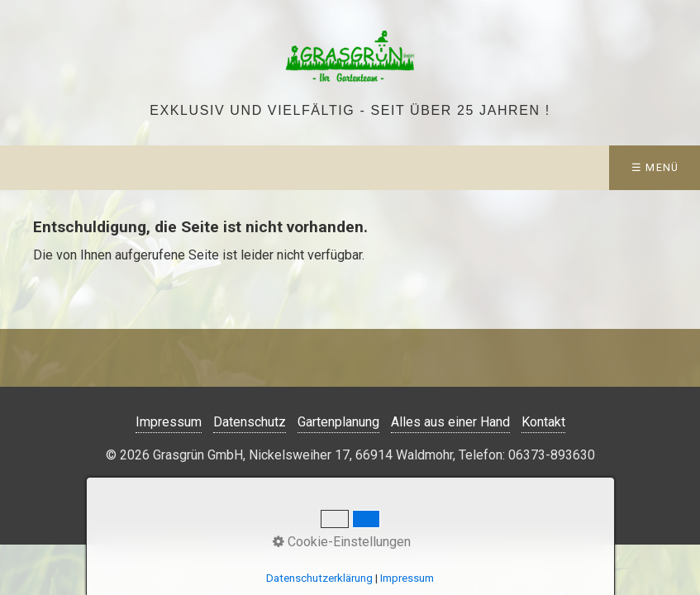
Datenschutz (250, 422)
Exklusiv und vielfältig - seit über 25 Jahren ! (350, 110)
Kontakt (543, 422)
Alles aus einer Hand (450, 422)
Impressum (169, 422)
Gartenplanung (338, 422)
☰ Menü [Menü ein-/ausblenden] (655, 167)
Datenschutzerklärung (319, 578)
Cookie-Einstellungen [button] (342, 542)
